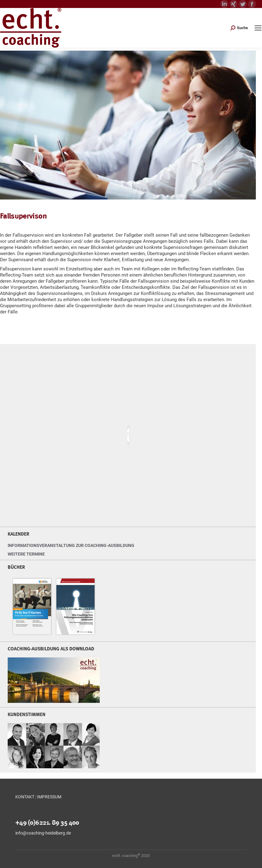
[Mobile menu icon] (258, 28)
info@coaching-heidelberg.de (43, 833)
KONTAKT (25, 797)
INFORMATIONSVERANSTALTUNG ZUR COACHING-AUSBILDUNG (71, 545)
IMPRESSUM (49, 797)
